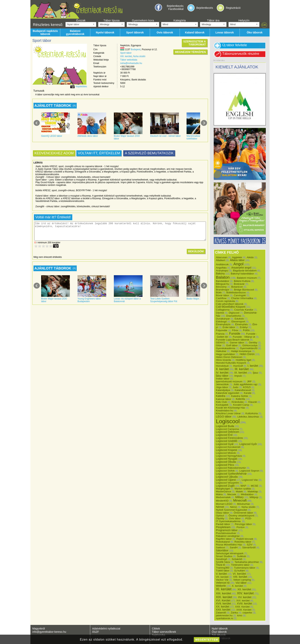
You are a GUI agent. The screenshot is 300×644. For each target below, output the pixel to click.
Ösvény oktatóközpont (241, 516)
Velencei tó (223, 583)
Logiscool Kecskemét (228, 447)
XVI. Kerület (223, 600)
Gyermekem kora (143, 20)
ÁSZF (96, 632)
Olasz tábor (223, 513)
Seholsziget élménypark (230, 553)
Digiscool (234, 313)
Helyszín (244, 20)
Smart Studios (224, 556)
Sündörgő (222, 559)
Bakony (220, 273)
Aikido (250, 257)
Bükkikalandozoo (236, 292)
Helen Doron (247, 354)
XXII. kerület (223, 610)
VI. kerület (239, 574)
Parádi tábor (223, 524)
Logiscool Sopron (249, 471)
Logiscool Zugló (225, 486)
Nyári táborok (220, 629)
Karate (248, 393)
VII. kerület (222, 577)
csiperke (247, 613)
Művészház (243, 504)
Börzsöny (221, 287)
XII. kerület (244, 589)
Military (239, 497)
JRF (249, 381)
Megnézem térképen (190, 52)
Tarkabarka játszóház (247, 562)
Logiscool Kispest (227, 450)
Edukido (239, 319)
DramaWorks (234, 316)
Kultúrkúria (252, 413)
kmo (240, 615)
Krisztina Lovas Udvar (228, 413)
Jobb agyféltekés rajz (245, 384)
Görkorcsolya (250, 345)
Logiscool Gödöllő (227, 441)
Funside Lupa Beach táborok (233, 340)
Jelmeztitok (222, 384)
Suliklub (242, 556)
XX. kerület (223, 607)
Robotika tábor (243, 542)
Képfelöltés (81, 87)
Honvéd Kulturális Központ (231, 363)
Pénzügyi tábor (243, 524)
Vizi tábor (241, 583)
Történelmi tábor (240, 565)
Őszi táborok (219, 632)
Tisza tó (221, 565)
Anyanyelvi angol (241, 268)
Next (204, 123)
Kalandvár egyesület (228, 393)
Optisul (220, 516)
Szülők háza (223, 562)
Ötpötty (220, 518)
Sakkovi (221, 547)
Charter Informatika (242, 298)
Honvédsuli (222, 366)
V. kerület (221, 574)
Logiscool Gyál (225, 444)
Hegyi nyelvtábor (225, 354)
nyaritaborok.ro (225, 618)
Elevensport (238, 322)
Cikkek (156, 629)
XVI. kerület (243, 601)
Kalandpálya (223, 390)
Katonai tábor (224, 399)
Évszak (81, 20)
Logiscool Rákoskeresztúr (231, 468)
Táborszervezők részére (241, 54)
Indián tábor (223, 379)
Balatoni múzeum (247, 278)
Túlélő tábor (223, 571)
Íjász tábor (222, 376)
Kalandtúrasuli (243, 390)
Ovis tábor (235, 518)
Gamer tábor (237, 343)
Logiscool (228, 421)
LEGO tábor (224, 416)
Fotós (246, 330)
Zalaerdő (221, 613)
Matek (239, 491)
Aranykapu (222, 271)
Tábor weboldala (129, 60)
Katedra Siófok (240, 396)
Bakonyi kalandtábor (242, 274)
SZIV (249, 545)
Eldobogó (221, 322)
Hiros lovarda (224, 360)
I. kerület (253, 366)
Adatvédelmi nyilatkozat (106, 629)
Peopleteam (223, 527)
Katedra (221, 396)
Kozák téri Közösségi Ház (231, 408)
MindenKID (222, 501)
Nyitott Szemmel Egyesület (232, 510)
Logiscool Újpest (226, 480)
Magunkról (39, 629)
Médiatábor (247, 494)
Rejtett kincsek (245, 539)
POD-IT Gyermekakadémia (234, 520)
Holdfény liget (243, 360)
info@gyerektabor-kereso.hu (49, 632)
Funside (235, 333)
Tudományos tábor (245, 568)
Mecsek (232, 494)
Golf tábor (232, 345)
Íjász (256, 373)
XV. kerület (245, 597)
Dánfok (220, 313)
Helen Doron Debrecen (229, 357)
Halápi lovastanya (241, 351)
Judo (235, 387)
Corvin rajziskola (225, 301)
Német (220, 507)
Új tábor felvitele (235, 45)
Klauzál (253, 402)
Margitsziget (223, 489)
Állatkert (221, 260)
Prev (37, 123)
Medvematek (223, 497)
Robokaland (223, 542)
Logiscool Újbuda (227, 477)
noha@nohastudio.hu (131, 63)
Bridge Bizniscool (244, 290)
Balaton (223, 277)
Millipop (254, 497)
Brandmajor (223, 290)
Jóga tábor (222, 387)
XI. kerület (224, 589)
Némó (233, 507)
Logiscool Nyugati (227, 459)
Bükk (219, 292)
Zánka (234, 613)
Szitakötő (237, 559)
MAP (243, 486)
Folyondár (222, 330)
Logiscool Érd (224, 435)
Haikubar (221, 351)
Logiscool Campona (227, 429)
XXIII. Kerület (244, 610)
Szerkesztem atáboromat (195, 43)
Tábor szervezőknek (164, 632)
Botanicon (237, 287)
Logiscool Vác (250, 480)
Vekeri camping (242, 580)
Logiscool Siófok (225, 471)
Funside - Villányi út (244, 337)
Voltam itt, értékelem (99, 153)
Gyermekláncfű (249, 348)
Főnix (235, 330)
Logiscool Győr (248, 444)
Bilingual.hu (223, 284)
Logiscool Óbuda (226, 462)
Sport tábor (126, 53)
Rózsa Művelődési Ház (229, 545)
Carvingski (240, 295)
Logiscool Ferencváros (229, 438)
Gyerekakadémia (226, 348)
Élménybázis (223, 324)
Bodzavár (239, 284)
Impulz (238, 376)
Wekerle (221, 586)
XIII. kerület (126, 56)
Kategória (179, 20)
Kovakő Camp (241, 405)
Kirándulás (238, 402)
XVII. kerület (223, 604)
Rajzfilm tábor (224, 539)
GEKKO (221, 343)
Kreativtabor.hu (225, 411)
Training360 (223, 568)
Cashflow (221, 298)
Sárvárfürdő (249, 547)
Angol (238, 264)
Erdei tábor (229, 327)
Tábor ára (213, 20)
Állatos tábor (237, 260)
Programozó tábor (227, 530)
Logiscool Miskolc (226, 453)
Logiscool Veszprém (227, 483)
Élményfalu (241, 324)
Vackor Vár (222, 580)
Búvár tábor (223, 295)
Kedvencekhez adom (54, 153)
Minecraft (240, 500)
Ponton (240, 527)
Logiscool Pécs (225, 465)
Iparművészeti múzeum (229, 381)
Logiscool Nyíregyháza (229, 456)
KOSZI (247, 387)
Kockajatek (222, 405)
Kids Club (221, 402)
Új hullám (240, 571)
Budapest (136, 49)
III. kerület (242, 369)
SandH (234, 547)
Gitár (219, 345)
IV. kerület (222, 373)
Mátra (219, 494)
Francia (220, 334)
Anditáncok (222, 264)
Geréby (253, 343)
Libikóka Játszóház (248, 417)
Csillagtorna (223, 310)
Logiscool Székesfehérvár (231, 474)
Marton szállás (243, 489)
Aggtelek (237, 257)
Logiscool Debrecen (228, 432)
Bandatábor (223, 281)
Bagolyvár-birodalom (245, 271)
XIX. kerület (224, 597)
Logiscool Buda (225, 426)
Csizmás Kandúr (244, 310)
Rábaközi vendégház (228, 536)
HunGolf (238, 366)
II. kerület (222, 369)
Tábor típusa (112, 20)
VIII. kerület (240, 577)
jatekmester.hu (224, 615)
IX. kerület (241, 373)
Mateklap (253, 491)
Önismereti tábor (243, 513)
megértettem (207, 640)
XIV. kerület (245, 593)
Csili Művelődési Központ (231, 307)
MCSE (255, 486)
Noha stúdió (139, 56)
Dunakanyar (223, 319)
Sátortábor (222, 550)
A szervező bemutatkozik (149, 153)
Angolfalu (221, 268)
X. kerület (237, 586)
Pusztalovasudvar (226, 533)
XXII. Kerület (242, 607)
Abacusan (222, 257)
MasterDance (224, 491)
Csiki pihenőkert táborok (230, 304)
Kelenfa (240, 399)
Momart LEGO (224, 504)
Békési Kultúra (242, 281)
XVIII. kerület (244, 604)
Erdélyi (244, 327)
